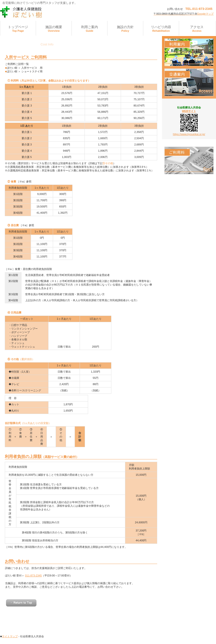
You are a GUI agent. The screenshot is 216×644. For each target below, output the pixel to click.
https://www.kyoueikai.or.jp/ (189, 134)
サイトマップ (10, 636)
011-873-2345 (33, 575)
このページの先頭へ (21, 603)
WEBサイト (189, 111)
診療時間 (189, 52)
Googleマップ (205, 14)
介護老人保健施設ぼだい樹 (48, 12)
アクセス (189, 82)
